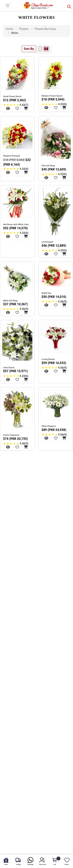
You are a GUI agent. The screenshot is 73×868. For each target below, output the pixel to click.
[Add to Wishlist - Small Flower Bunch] (17, 108)
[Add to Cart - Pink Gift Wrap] (64, 178)
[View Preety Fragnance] (8, 447)
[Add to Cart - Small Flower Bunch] (26, 108)
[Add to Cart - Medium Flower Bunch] (64, 108)
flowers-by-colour (46, 29)
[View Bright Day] (46, 305)
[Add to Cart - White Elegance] (64, 438)
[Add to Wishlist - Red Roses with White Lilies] (17, 236)
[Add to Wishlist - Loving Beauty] (56, 371)
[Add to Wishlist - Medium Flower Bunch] (56, 108)
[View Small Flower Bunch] (8, 108)
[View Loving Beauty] (46, 371)
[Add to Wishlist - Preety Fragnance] (17, 447)
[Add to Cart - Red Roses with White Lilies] (26, 236)
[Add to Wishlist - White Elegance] (56, 438)
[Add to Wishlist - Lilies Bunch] (17, 380)
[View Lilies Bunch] (8, 380)
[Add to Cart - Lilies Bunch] (26, 380)
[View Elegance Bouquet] (8, 172)
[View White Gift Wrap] (8, 312)
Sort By (29, 49)
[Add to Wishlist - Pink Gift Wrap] (56, 178)
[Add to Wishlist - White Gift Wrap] (17, 312)
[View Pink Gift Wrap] (46, 178)
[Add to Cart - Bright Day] (64, 305)
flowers (24, 29)
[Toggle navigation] (8, 6)
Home (9, 29)
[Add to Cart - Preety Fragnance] (26, 447)
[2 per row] (46, 49)
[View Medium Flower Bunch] (46, 108)
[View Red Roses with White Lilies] (8, 236)
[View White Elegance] (46, 438)
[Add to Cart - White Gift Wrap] (26, 312)
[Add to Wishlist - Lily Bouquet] (56, 254)
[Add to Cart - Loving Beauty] (64, 371)
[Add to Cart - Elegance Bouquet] (26, 172)
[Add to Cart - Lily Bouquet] (64, 254)
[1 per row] (40, 49)
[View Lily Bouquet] (46, 254)
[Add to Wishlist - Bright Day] (56, 305)
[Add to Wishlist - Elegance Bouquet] (17, 172)
